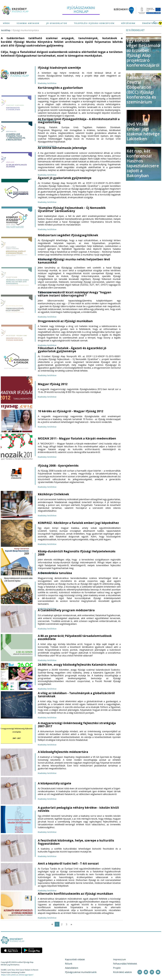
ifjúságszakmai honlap (81, 10)
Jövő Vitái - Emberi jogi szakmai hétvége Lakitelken (143, 131)
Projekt (117, 968)
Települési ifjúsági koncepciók (94, 23)
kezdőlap (6, 30)
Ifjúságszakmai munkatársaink (81, 972)
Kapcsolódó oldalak (75, 959)
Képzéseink (128, 23)
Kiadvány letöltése (47, 83)
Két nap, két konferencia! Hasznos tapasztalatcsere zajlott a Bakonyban (143, 163)
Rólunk (69, 964)
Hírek (6, 23)
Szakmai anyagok (28, 23)
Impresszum (119, 959)
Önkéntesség (151, 23)
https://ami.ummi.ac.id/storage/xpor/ (17, 975)
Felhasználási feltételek (125, 964)
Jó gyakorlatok (57, 23)
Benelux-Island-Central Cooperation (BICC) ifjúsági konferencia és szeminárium (142, 90)
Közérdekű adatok (122, 972)
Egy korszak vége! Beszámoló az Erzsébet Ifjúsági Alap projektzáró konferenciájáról (143, 53)
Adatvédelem (72, 968)
